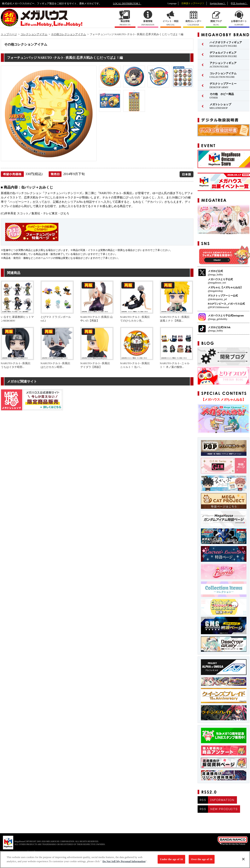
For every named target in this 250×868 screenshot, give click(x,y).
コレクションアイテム (34, 34)
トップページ (9, 34)
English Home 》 (218, 3)
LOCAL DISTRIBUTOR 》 (127, 4)
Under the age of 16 (171, 861)
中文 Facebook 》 (239, 3)
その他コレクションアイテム (68, 34)
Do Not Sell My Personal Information (124, 863)
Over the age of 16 (202, 861)
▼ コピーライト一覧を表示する (25, 852)
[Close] (243, 861)
